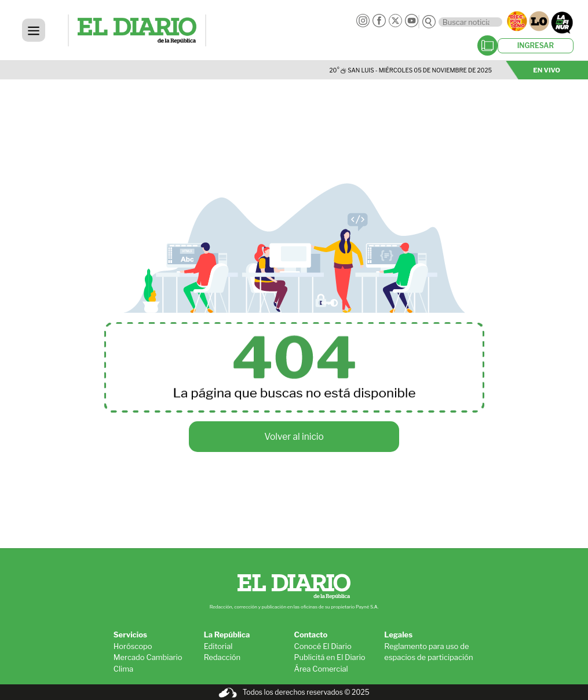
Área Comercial (321, 669)
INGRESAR (536, 45)
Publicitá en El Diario (329, 657)
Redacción (222, 657)
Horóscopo (133, 646)
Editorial (218, 646)
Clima (123, 669)
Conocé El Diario (322, 646)
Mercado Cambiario (148, 657)
